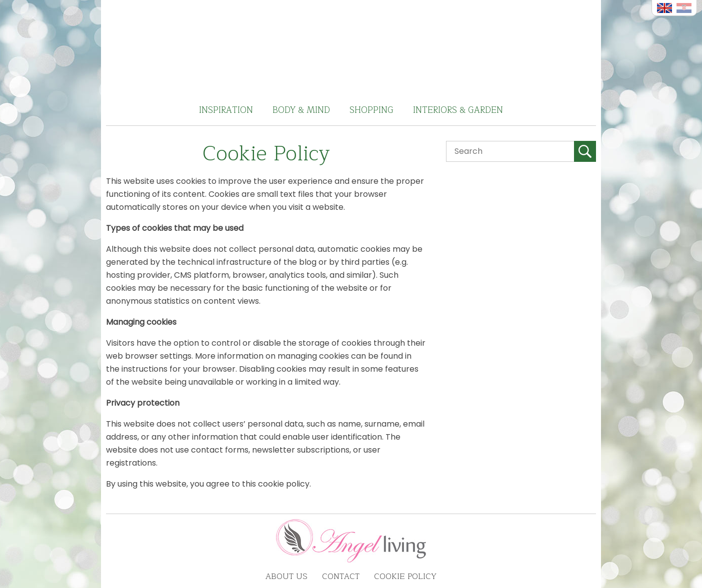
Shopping (371, 110)
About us (286, 577)
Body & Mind (301, 110)
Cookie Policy (405, 577)
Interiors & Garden (458, 110)
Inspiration (226, 110)
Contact (341, 577)
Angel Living (351, 47)
